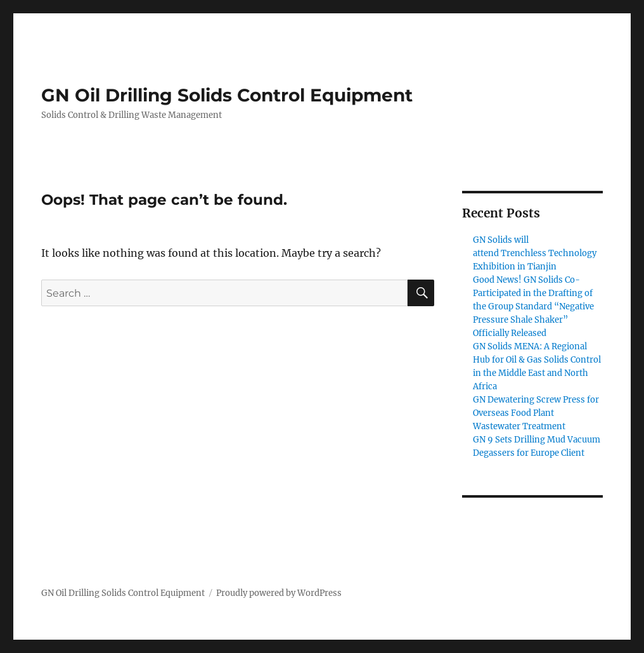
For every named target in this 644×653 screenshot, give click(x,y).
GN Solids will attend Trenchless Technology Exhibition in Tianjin (535, 253)
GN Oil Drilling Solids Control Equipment (227, 95)
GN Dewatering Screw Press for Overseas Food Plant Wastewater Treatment (536, 413)
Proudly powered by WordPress (279, 593)
